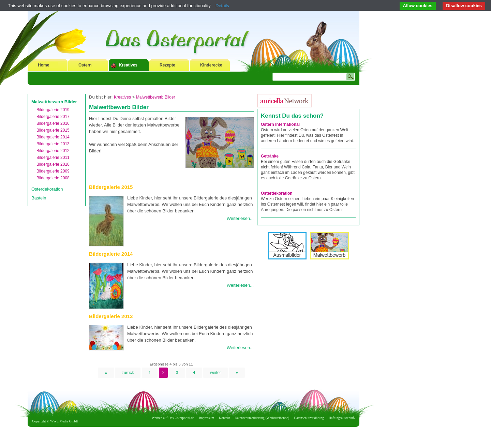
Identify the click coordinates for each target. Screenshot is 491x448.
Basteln (39, 198)
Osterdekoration (47, 189)
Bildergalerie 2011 (53, 158)
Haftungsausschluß (342, 418)
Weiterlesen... (240, 218)
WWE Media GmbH (64, 421)
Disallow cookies (464, 6)
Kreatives (128, 65)
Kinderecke (211, 65)
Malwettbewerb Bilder (54, 102)
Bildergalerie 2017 (53, 117)
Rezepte (167, 65)
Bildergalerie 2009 (53, 171)
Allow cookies (418, 6)
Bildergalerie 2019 (53, 110)
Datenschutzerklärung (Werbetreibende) (262, 418)
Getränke (270, 156)
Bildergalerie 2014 (53, 137)
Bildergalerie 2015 (53, 130)
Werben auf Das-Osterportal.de (173, 418)
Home (43, 65)
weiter (215, 373)
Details (222, 6)
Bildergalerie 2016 (53, 123)
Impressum (207, 418)
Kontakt (224, 418)
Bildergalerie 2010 (53, 164)
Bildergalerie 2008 (53, 178)
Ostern (85, 65)
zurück (128, 373)
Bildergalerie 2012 (53, 151)
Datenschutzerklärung (309, 418)
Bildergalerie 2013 (53, 144)
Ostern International (280, 124)
